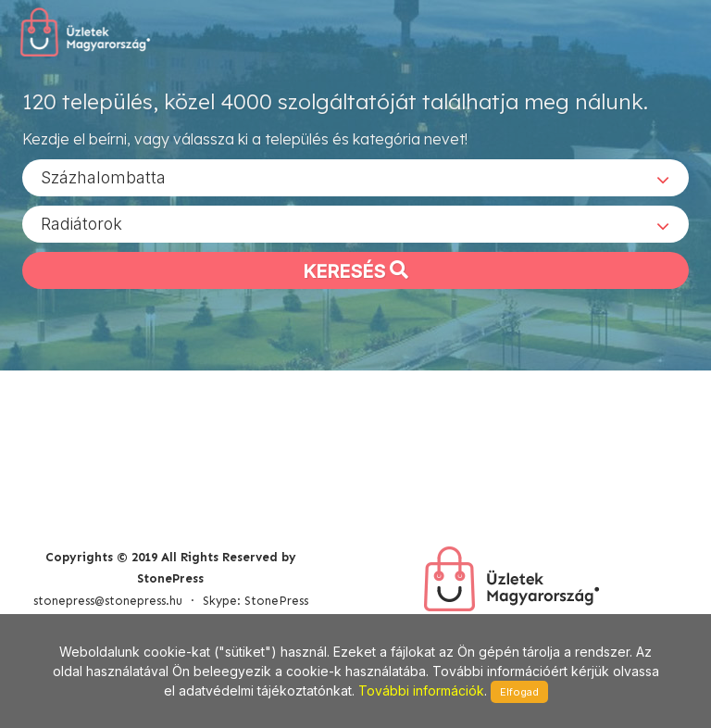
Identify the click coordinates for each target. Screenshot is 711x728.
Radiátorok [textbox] (81, 223)
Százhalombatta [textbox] (103, 176)
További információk (421, 690)
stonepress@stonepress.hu (108, 601)
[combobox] (355, 177)
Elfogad (519, 692)
